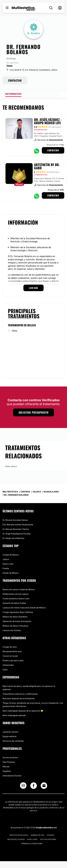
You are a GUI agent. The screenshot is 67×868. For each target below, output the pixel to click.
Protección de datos (19, 835)
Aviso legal (32, 839)
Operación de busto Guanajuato (17, 621)
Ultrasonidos (8, 665)
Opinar (10, 66)
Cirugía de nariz (10, 647)
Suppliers (7, 771)
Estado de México (11, 573)
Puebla (6, 568)
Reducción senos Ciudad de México (19, 589)
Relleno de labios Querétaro (15, 617)
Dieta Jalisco (11, 466)
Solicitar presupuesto (33, 412)
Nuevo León (8, 564)
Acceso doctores (10, 757)
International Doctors (12, 776)
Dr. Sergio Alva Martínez (13, 538)
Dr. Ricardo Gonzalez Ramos (15, 520)
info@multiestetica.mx (46, 828)
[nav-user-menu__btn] (60, 8)
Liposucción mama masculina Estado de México (24, 608)
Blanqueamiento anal (12, 651)
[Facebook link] (34, 786)
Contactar (53, 150)
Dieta (15, 331)
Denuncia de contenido (13, 741)
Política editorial (48, 839)
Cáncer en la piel (10, 656)
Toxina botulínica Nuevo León (16, 599)
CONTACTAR (15, 80)
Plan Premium (9, 762)
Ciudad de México (11, 555)
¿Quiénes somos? (10, 732)
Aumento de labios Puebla (14, 603)
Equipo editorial (10, 736)
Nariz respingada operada (14, 715)
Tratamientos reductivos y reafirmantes (20, 694)
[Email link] (44, 786)
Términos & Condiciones (32, 844)
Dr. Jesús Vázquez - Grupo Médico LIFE (48, 121)
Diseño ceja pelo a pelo (13, 660)
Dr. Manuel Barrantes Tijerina (16, 529)
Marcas (6, 767)
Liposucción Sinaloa (12, 630)
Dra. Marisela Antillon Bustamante (18, 525)
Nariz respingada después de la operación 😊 (23, 711)
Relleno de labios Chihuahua (15, 626)
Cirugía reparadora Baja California (18, 612)
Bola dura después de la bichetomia (19, 698)
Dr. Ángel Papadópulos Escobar (17, 534)
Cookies (50, 835)
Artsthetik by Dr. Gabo (47, 166)
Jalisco (6, 559)
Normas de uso (38, 835)
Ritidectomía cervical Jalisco (16, 594)
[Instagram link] (23, 786)
